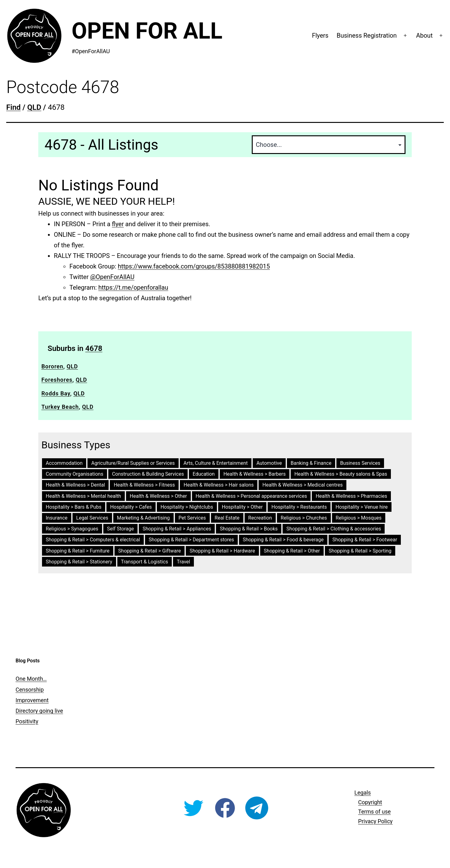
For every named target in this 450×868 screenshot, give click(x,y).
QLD (72, 366)
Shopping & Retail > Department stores (191, 540)
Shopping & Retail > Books (249, 529)
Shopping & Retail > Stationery (79, 562)
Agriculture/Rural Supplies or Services (133, 463)
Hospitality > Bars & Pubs (74, 507)
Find (13, 107)
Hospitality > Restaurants (299, 507)
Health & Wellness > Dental (75, 485)
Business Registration (367, 35)
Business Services (360, 463)
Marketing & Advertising (143, 518)
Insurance (57, 518)
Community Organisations (75, 474)
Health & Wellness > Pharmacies (351, 496)
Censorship (30, 690)
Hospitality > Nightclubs (187, 507)
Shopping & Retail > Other (292, 551)
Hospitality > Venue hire (361, 507)
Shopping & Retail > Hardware (222, 551)
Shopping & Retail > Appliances (177, 529)
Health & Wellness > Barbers (255, 474)
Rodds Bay (56, 393)
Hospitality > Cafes (131, 507)
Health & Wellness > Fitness (144, 485)
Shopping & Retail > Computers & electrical (93, 540)
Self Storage (120, 529)
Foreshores (57, 380)
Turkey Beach (60, 407)
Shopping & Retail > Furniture (78, 551)
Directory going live (39, 711)
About (424, 35)
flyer (118, 224)
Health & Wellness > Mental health (83, 496)
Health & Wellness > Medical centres (302, 485)
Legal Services (92, 518)
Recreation (260, 518)
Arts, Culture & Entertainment (216, 463)
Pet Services (192, 518)
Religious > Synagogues (72, 529)
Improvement (32, 700)
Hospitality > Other (242, 507)
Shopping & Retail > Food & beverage (283, 540)
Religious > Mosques (359, 518)
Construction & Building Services (148, 474)
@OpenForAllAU (112, 277)
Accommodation (64, 463)
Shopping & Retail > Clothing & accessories (334, 529)
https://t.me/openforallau (133, 287)
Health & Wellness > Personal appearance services (251, 496)
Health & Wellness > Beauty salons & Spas (341, 474)
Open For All (147, 31)
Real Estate (227, 518)
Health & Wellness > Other (158, 496)
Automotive (269, 463)
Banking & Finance (311, 463)
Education (204, 474)
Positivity (27, 721)
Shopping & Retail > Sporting (360, 551)
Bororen (52, 366)
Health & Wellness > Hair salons (219, 485)
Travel (183, 562)
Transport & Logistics (145, 562)
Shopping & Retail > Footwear (365, 540)
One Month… (31, 679)
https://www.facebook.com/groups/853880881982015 (194, 266)
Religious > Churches (304, 518)
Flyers (320, 35)
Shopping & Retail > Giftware (150, 551)
